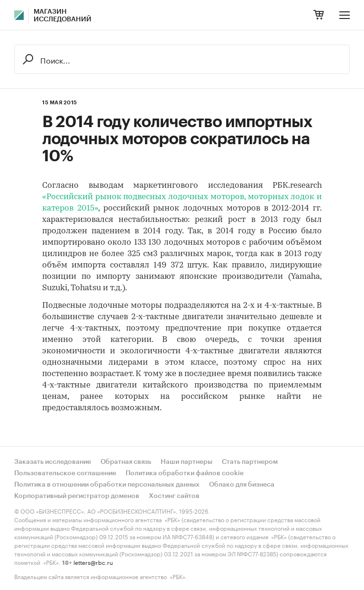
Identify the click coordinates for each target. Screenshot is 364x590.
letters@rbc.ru (93, 562)
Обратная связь (126, 462)
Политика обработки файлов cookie (185, 473)
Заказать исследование (53, 462)
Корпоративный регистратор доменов (77, 496)
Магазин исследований (63, 16)
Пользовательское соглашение (65, 473)
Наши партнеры (187, 462)
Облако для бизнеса (242, 485)
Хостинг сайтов (174, 496)
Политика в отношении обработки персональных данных (107, 485)
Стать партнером (250, 462)
